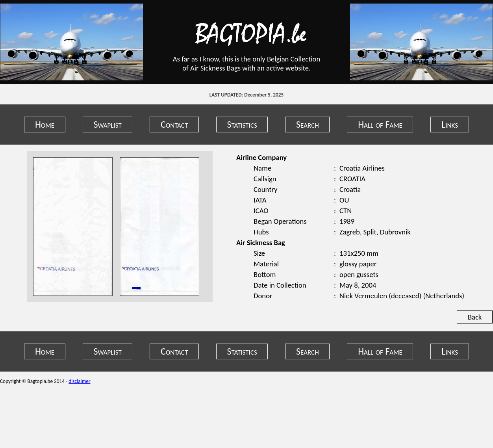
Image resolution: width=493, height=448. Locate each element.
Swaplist (107, 124)
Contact (174, 124)
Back (475, 317)
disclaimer (79, 381)
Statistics (242, 124)
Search (308, 124)
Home (45, 124)
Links (450, 124)
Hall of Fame (380, 124)
